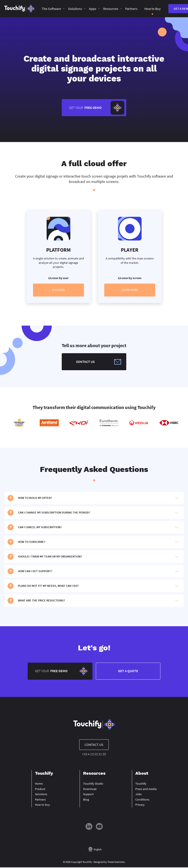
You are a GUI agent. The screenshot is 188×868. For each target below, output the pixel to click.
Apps (93, 9)
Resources (111, 9)
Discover (58, 290)
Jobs (138, 795)
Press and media (146, 790)
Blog (86, 800)
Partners (131, 9)
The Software (51, 9)
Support (88, 795)
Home (39, 784)
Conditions (142, 800)
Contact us (94, 745)
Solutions (75, 9)
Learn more (130, 290)
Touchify (141, 784)
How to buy (42, 806)
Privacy (140, 806)
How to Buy (152, 9)
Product (40, 790)
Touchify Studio (93, 784)
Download (90, 790)
